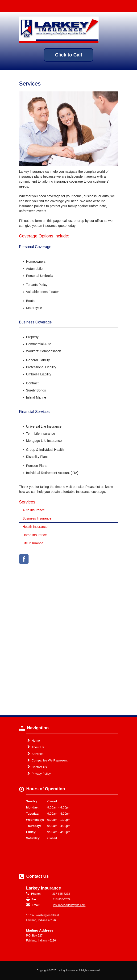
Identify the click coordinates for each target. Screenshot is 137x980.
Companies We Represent (48, 760)
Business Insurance (37, 518)
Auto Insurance (34, 510)
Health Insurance (35, 527)
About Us (36, 747)
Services (35, 754)
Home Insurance (35, 535)
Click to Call (68, 55)
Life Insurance (33, 543)
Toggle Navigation (129, 6)
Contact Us (37, 767)
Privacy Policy (39, 774)
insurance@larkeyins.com (69, 905)
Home (34, 740)
